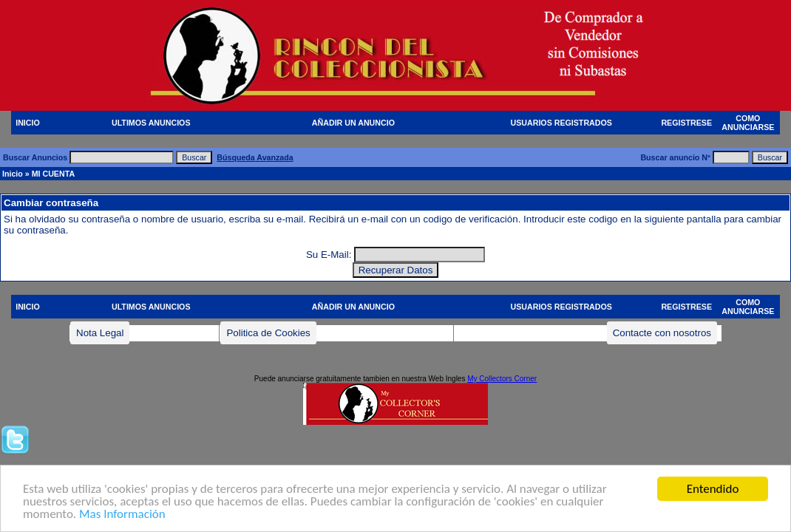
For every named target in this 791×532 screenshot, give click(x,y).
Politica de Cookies (268, 333)
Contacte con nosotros (662, 333)
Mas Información (122, 515)
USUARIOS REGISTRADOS (561, 123)
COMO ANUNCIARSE (748, 123)
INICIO (28, 123)
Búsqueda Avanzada (255, 157)
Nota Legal (100, 333)
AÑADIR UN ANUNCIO (353, 123)
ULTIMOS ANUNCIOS (151, 123)
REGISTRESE (686, 123)
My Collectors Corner (502, 379)
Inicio (13, 174)
